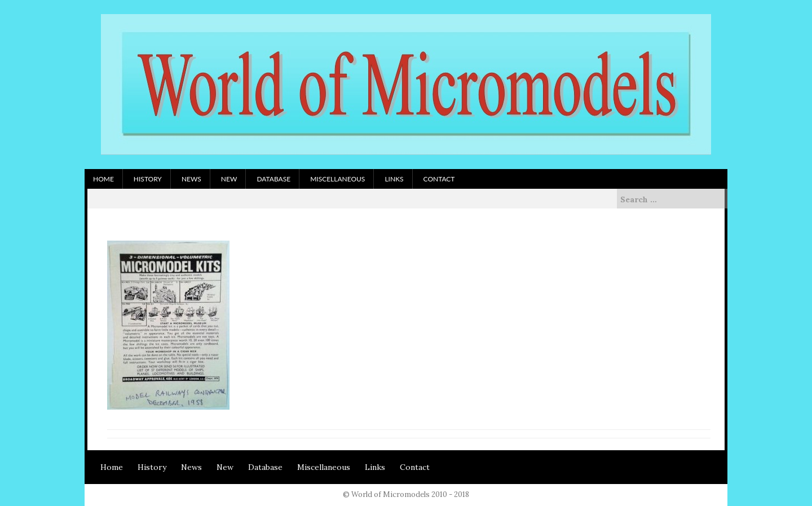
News (191, 179)
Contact (439, 179)
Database (273, 179)
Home (103, 179)
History (148, 179)
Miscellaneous (337, 179)
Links (394, 179)
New (229, 179)
